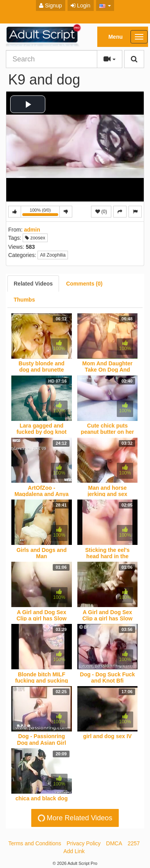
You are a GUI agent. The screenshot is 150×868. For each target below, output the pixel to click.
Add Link (74, 851)
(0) (101, 212)
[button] (105, 5)
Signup (50, 5)
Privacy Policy (83, 843)
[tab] (33, 284)
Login (80, 5)
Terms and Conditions (35, 843)
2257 (134, 843)
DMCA (114, 843)
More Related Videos (74, 818)
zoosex (35, 238)
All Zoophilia (53, 255)
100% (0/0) (41, 213)
